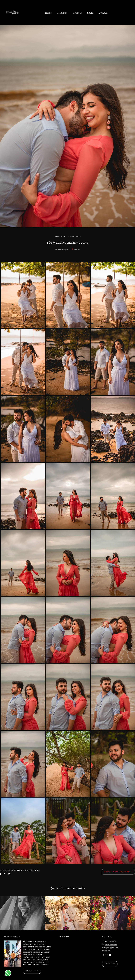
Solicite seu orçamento (118, 872)
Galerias (77, 13)
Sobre (90, 13)
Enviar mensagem (111, 945)
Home (48, 13)
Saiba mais (32, 971)
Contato (103, 13)
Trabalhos (62, 13)
